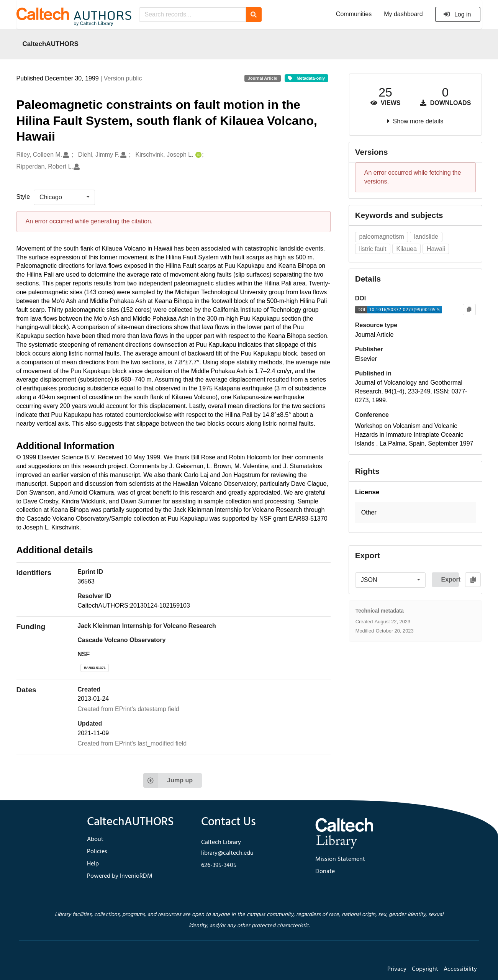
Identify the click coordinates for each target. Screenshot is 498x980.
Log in (457, 14)
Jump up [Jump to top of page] (168, 780)
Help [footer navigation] (93, 864)
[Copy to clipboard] (469, 310)
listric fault (373, 249)
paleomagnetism (381, 237)
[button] (415, 513)
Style (23, 197)
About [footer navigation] (95, 839)
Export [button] (450, 579)
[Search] (254, 15)
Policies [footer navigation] (97, 852)
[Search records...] (192, 15)
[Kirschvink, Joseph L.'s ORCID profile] (197, 155)
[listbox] (64, 197)
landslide (426, 237)
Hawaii (436, 249)
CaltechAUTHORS (51, 44)
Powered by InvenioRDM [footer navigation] (120, 876)
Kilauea (407, 249)
